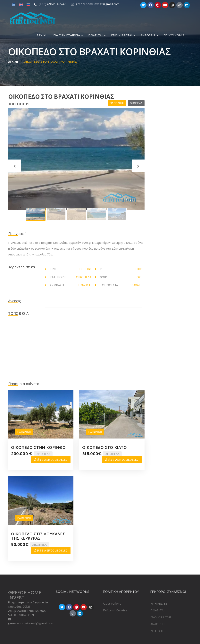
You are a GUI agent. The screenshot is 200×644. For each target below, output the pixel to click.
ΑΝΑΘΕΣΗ (149, 35)
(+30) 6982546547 (50, 4)
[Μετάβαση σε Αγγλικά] (21, 4)
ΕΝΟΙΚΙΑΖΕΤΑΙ (123, 35)
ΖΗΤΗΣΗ (157, 631)
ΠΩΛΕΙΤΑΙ (97, 35)
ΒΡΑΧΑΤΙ (136, 285)
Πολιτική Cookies (115, 610)
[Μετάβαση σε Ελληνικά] (13, 4)
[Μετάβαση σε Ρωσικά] (28, 4)
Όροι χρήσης (112, 603)
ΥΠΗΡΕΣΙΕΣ (159, 603)
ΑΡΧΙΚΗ (42, 35)
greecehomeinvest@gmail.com (95, 4)
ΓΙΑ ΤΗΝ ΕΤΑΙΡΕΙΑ (68, 35)
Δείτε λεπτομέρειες (51, 459)
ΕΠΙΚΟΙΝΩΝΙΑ (174, 35)
